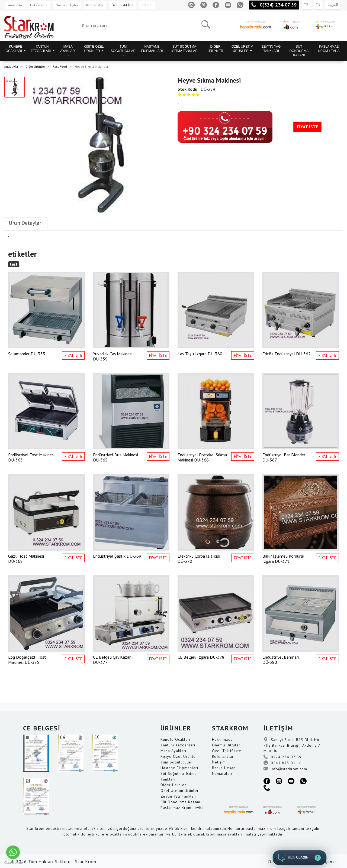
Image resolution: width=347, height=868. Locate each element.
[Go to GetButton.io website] (13, 863)
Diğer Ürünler (35, 66)
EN (318, 5)
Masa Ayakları (173, 751)
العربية (333, 5)
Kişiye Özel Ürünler (179, 756)
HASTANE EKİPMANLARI (152, 49)
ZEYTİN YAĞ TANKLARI (271, 49)
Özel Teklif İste (122, 5)
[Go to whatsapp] (13, 852)
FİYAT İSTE (307, 127)
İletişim (147, 5)
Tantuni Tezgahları (178, 745)
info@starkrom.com (285, 769)
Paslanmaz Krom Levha (182, 808)
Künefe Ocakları (175, 739)
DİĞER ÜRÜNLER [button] (215, 49)
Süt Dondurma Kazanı (180, 802)
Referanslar (95, 5)
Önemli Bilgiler (67, 5)
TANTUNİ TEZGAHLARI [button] (41, 49)
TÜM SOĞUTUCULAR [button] (123, 49)
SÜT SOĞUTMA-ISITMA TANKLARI (185, 49)
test (14, 264)
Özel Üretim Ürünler (180, 791)
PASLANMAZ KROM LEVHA (329, 49)
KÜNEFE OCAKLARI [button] (14, 49)
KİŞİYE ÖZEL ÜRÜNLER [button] (94, 49)
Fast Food (60, 66)
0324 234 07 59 (282, 757)
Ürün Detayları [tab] (26, 223)
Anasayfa (15, 5)
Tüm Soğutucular (176, 762)
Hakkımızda (39, 5)
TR (306, 5)
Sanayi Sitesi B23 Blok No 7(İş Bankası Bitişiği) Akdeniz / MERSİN (292, 745)
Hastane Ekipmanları (179, 768)
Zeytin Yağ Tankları (179, 796)
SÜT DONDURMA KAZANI (299, 51)
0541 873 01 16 (283, 763)
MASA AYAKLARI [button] (68, 49)
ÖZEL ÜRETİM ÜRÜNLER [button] (242, 49)
